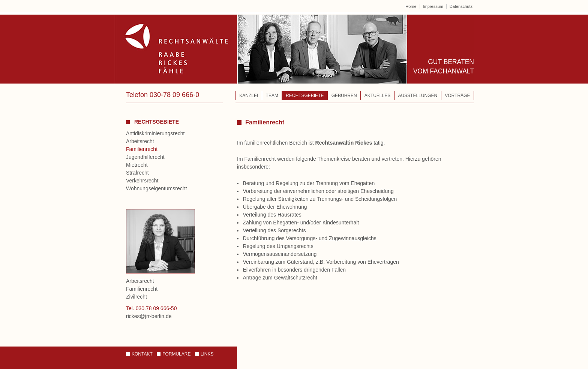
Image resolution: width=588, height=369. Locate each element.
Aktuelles (377, 96)
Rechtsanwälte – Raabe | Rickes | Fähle (261, 49)
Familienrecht (142, 149)
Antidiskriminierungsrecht (155, 133)
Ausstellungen (418, 96)
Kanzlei (249, 96)
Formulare (176, 354)
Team (272, 96)
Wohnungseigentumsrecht (156, 188)
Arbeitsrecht (140, 141)
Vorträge (457, 96)
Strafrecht (137, 173)
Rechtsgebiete (305, 96)
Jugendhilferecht (145, 157)
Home (411, 6)
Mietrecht (137, 165)
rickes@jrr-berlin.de (149, 316)
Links (207, 354)
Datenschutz (461, 6)
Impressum (433, 6)
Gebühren (344, 96)
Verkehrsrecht (142, 181)
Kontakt (142, 354)
